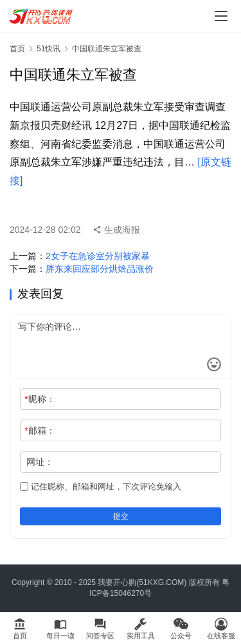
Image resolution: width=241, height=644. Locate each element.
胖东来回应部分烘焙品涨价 (100, 269)
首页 (17, 49)
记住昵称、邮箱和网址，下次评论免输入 (101, 487)
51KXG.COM (161, 582)
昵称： (40, 399)
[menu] (221, 16)
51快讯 (49, 49)
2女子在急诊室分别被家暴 (98, 256)
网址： (40, 462)
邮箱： (40, 430)
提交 (121, 516)
